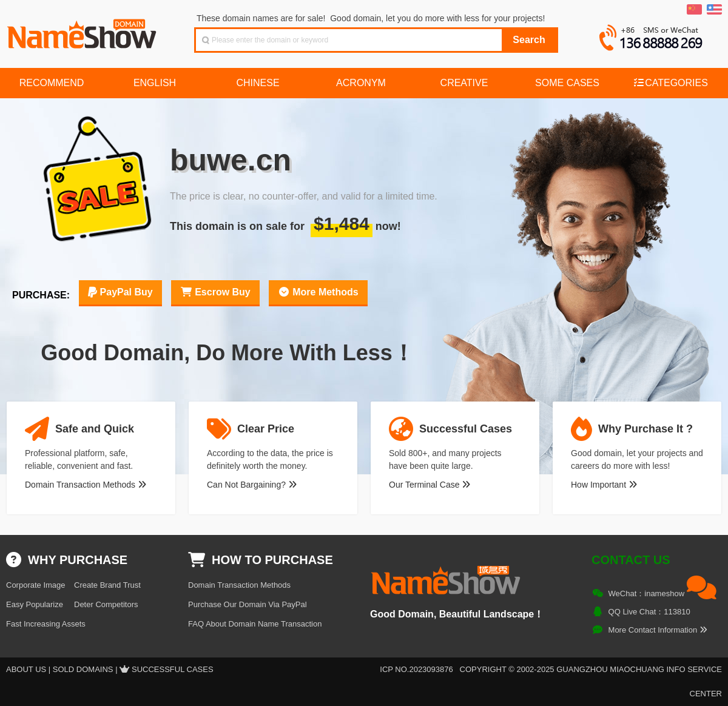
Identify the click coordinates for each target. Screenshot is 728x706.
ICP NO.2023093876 (416, 669)
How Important (604, 485)
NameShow (83, 30)
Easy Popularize (35, 604)
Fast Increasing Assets (46, 624)
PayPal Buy (120, 292)
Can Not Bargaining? (252, 485)
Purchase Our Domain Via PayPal (248, 604)
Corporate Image (36, 585)
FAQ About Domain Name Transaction (255, 624)
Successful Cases (173, 669)
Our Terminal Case (430, 485)
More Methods (318, 292)
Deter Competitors (106, 604)
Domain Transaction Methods (86, 485)
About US (26, 669)
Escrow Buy (215, 292)
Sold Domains (83, 669)
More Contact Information (658, 630)
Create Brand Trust (107, 585)
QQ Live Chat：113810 (649, 612)
